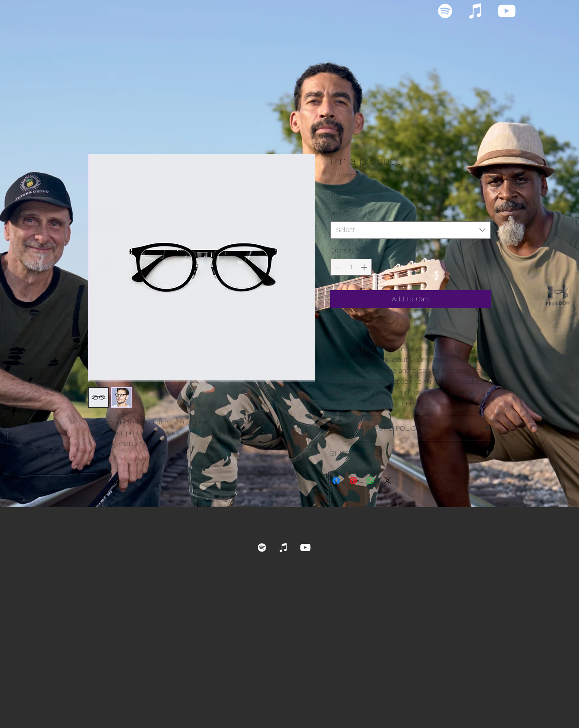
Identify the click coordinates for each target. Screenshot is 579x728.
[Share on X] (388, 481)
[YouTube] (507, 11)
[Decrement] (337, 267)
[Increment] (365, 267)
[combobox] (411, 230)
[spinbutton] (351, 267)
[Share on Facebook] (336, 481)
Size (339, 213)
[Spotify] (445, 11)
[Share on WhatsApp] (370, 481)
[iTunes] (476, 11)
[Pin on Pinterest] (353, 481)
